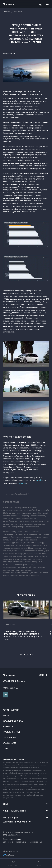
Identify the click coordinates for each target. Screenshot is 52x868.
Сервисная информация (15, 822)
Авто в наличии (11, 710)
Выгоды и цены (11, 818)
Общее (6, 804)
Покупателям (10, 737)
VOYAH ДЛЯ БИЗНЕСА (13, 721)
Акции (39, 863)
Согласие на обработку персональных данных (22, 842)
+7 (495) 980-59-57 (10, 688)
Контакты (8, 726)
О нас (6, 748)
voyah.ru (40, 480)
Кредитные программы (15, 811)
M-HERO (7, 715)
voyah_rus (22, 483)
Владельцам (9, 743)
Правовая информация (13, 839)
